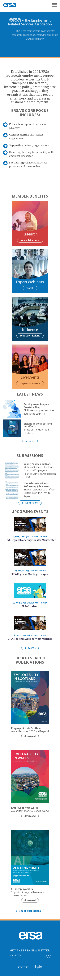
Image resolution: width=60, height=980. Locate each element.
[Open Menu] (56, 3)
